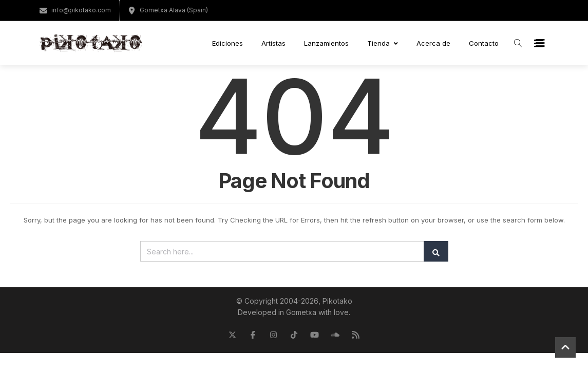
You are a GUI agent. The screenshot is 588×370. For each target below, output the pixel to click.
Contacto (484, 43)
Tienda (383, 43)
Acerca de (433, 43)
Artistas (273, 43)
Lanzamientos (326, 43)
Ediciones (227, 43)
